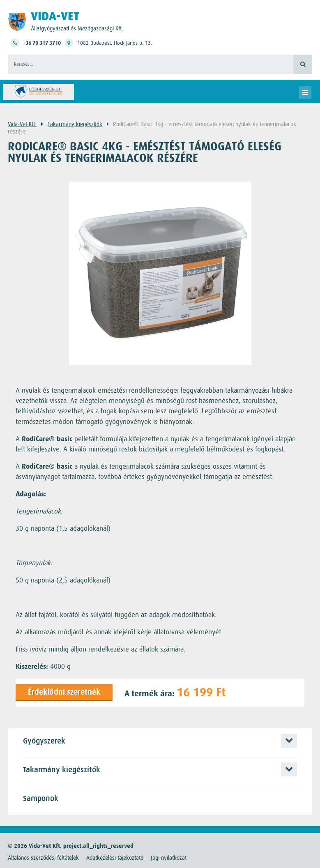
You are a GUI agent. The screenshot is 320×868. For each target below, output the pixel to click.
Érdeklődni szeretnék (64, 692)
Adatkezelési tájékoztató (115, 858)
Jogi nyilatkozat (169, 858)
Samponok (41, 799)
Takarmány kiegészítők (75, 124)
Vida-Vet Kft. (22, 124)
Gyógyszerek (44, 741)
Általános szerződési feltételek (43, 858)
